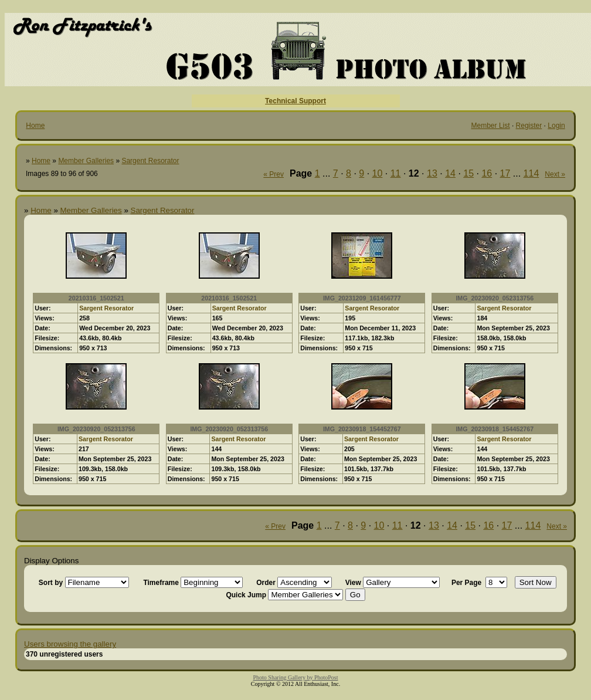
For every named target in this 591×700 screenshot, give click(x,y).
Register (529, 126)
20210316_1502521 (96, 298)
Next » (555, 174)
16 (487, 173)
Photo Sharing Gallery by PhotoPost (295, 677)
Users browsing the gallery (70, 644)
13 (432, 173)
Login (556, 126)
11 (396, 173)
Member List (491, 126)
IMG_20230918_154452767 (362, 429)
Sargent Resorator (150, 161)
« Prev (274, 174)
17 (505, 173)
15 (468, 173)
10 (378, 173)
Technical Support (295, 101)
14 (450, 173)
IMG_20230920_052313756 (495, 298)
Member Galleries (86, 161)
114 (531, 173)
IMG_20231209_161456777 (362, 298)
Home (35, 126)
